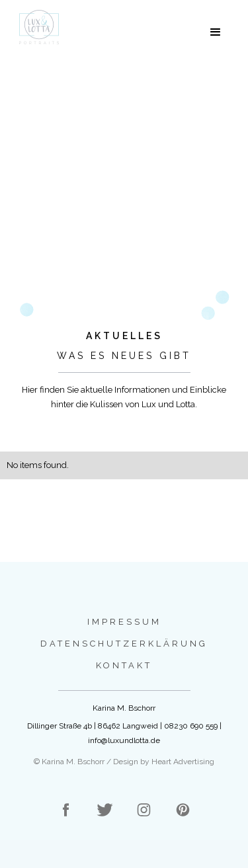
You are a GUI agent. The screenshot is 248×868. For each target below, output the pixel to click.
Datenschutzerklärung (124, 644)
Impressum (124, 622)
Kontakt (124, 665)
